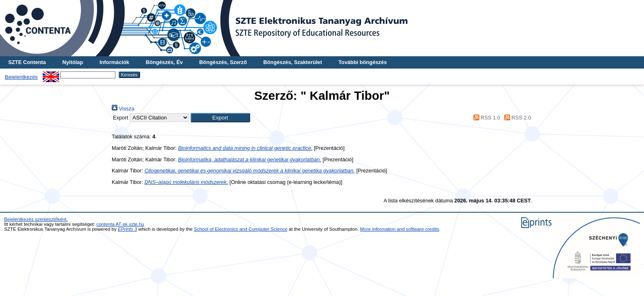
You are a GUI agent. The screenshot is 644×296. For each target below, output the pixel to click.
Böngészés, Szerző (223, 62)
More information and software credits (400, 229)
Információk (114, 62)
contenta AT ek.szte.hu (120, 224)
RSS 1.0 (485, 118)
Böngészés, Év (164, 62)
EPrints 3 (128, 229)
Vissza (123, 109)
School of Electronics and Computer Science (241, 229)
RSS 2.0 (516, 118)
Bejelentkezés (21, 77)
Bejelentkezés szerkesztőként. (36, 219)
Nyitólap (73, 62)
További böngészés (363, 62)
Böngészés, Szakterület (293, 62)
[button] (220, 118)
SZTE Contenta (27, 62)
